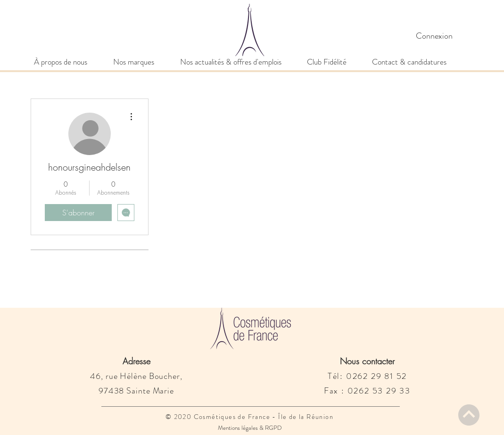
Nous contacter (367, 361)
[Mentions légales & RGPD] (250, 428)
